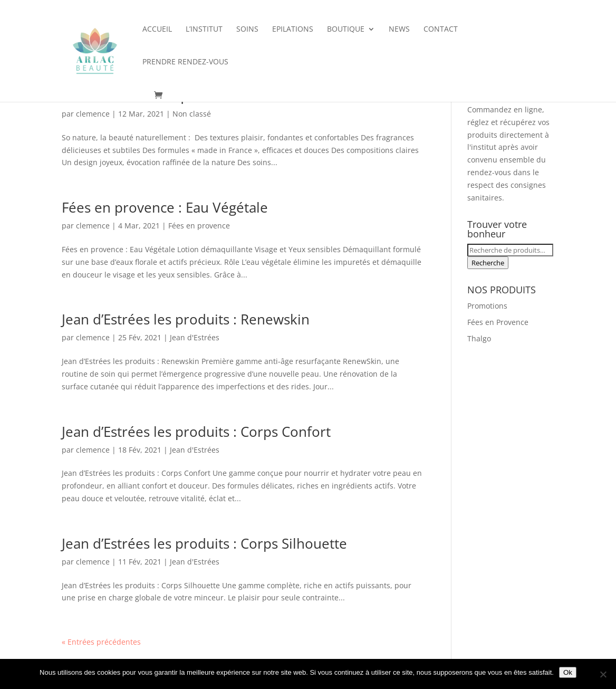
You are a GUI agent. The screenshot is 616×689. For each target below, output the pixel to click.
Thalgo (479, 338)
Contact (441, 30)
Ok (568, 672)
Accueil (157, 30)
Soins (247, 30)
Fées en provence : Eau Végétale (165, 207)
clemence (93, 114)
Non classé (192, 114)
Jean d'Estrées (195, 337)
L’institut (204, 30)
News (399, 30)
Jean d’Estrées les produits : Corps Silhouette (204, 543)
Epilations (293, 30)
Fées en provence (199, 226)
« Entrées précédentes (101, 642)
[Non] (603, 674)
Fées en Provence (498, 322)
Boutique (346, 30)
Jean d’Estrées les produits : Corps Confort (196, 432)
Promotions (487, 306)
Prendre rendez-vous (185, 62)
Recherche (488, 263)
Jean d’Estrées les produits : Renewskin (186, 319)
